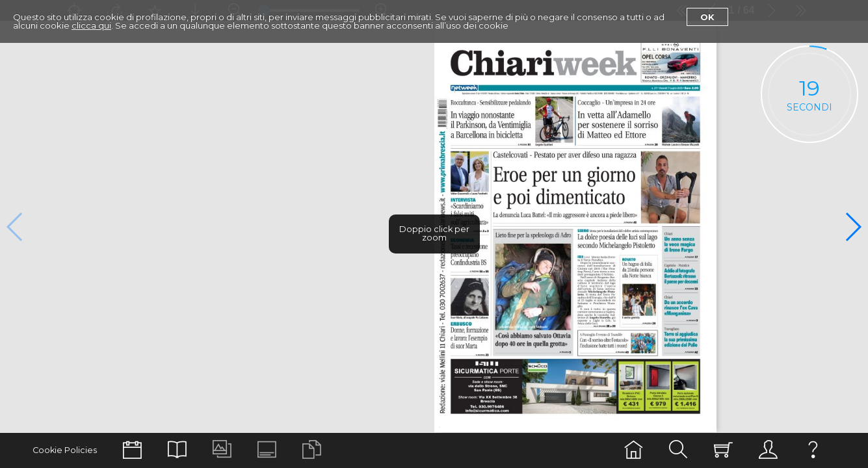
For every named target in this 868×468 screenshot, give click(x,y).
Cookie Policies (65, 450)
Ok (707, 17)
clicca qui (91, 25)
